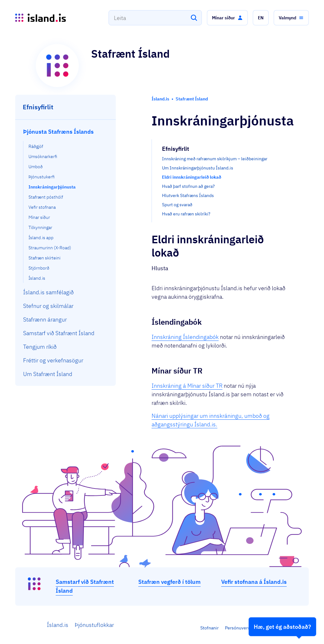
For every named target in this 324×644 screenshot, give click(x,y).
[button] (227, 18)
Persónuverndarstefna (247, 628)
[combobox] (155, 18)
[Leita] (194, 18)
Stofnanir (209, 628)
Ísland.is (58, 625)
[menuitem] (66, 204)
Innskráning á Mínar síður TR (187, 386)
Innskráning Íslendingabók (185, 337)
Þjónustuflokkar (94, 625)
